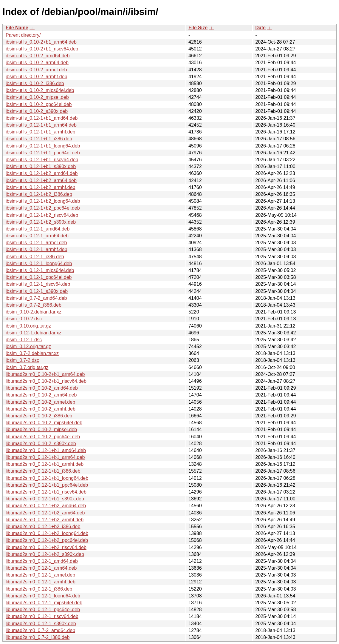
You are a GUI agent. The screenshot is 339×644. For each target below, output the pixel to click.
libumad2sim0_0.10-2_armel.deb (40, 402)
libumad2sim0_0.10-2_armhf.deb (41, 409)
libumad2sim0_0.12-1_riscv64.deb (42, 616)
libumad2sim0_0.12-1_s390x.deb (41, 624)
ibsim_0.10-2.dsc (24, 319)
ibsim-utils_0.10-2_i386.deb (35, 83)
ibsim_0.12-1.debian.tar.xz (34, 333)
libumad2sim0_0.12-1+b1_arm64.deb (45, 457)
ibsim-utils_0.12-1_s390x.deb (37, 291)
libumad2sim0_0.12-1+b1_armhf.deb (45, 464)
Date (260, 28)
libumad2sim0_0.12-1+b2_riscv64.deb (46, 547)
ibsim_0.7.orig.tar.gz (27, 367)
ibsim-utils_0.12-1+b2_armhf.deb (40, 187)
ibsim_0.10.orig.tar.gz (28, 326)
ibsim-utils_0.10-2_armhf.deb (36, 77)
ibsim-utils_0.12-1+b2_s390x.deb (41, 222)
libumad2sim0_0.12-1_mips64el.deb (44, 603)
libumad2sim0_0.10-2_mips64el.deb (44, 423)
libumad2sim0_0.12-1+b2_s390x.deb (45, 554)
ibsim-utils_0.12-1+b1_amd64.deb (42, 118)
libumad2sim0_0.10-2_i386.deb (39, 416)
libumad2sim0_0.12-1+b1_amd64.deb (46, 450)
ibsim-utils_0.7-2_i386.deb (34, 305)
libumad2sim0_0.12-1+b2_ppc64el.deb (47, 540)
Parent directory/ (23, 35)
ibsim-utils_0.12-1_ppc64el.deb (39, 277)
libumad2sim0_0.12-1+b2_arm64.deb (45, 513)
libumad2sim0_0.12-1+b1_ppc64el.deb (47, 485)
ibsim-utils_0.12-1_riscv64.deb (38, 284)
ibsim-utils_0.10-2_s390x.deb (37, 111)
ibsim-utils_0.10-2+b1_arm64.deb (41, 42)
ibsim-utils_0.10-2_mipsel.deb (37, 97)
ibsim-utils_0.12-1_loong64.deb (39, 263)
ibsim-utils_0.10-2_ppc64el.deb (39, 104)
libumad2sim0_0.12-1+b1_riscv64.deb (46, 492)
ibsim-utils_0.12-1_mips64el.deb (40, 270)
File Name (17, 28)
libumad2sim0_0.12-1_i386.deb (39, 589)
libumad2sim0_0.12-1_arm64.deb (41, 568)
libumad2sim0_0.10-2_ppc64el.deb (43, 437)
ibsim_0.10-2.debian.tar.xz (34, 312)
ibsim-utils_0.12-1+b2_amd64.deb (42, 173)
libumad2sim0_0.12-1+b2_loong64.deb (47, 533)
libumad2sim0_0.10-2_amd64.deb (42, 388)
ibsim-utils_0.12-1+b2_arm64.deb (41, 180)
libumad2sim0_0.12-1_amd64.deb (42, 561)
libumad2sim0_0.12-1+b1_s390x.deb (45, 499)
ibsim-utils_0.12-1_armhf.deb (36, 249)
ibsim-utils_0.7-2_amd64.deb (36, 298)
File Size (198, 28)
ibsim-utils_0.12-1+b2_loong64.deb (43, 201)
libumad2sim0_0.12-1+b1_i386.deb (43, 471)
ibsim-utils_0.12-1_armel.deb (36, 243)
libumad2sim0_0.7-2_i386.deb (38, 637)
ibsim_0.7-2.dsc (22, 360)
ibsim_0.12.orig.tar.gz (28, 346)
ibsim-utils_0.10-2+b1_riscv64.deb (42, 49)
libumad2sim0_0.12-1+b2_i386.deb (43, 527)
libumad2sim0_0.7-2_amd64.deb (40, 630)
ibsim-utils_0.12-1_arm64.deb (37, 236)
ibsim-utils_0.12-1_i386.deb (35, 257)
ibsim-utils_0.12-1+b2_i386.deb (39, 194)
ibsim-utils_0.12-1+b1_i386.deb (39, 139)
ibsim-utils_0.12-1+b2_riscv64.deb (42, 215)
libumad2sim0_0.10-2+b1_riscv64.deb (46, 381)
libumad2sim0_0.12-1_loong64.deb (43, 596)
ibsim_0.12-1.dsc (24, 340)
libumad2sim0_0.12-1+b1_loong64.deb (47, 478)
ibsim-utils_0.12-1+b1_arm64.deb (41, 125)
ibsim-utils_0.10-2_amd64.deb (38, 56)
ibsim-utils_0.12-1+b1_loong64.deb (43, 146)
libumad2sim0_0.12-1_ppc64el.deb (43, 610)
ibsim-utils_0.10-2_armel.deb (36, 70)
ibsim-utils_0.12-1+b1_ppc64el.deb (43, 153)
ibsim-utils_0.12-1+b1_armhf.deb (40, 132)
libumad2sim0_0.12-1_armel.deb (40, 575)
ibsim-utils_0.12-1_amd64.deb (38, 229)
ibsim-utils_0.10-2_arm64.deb (37, 63)
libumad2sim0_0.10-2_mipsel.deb (41, 429)
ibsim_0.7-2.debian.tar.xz (32, 353)
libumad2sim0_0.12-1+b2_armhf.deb (45, 520)
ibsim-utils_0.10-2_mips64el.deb (40, 90)
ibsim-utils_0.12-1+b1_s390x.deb (41, 166)
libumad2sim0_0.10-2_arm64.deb (41, 395)
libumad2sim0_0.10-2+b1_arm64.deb (45, 374)
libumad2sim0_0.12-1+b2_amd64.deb (46, 506)
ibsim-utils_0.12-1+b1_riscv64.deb (42, 160)
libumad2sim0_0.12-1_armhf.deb (41, 582)
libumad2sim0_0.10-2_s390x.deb (41, 444)
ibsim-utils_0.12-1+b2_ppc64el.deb (43, 208)
